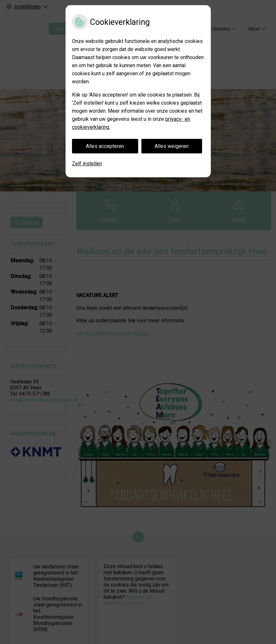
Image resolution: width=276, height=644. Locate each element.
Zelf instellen (87, 164)
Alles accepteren (105, 146)
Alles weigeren (172, 146)
